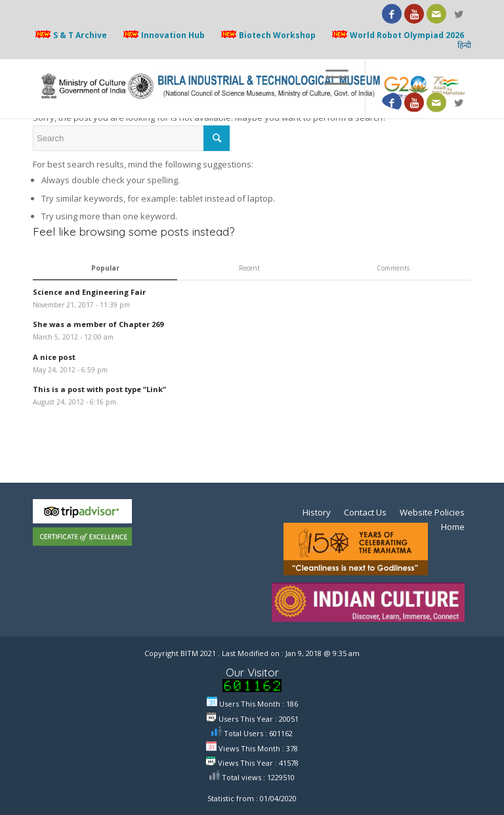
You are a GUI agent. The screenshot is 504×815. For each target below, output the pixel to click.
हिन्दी (464, 45)
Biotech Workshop (267, 35)
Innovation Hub (163, 35)
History (317, 512)
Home (453, 527)
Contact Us (365, 512)
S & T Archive (70, 35)
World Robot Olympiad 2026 (397, 35)
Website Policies (432, 512)
